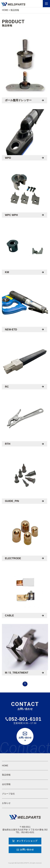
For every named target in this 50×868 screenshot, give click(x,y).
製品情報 (6, 775)
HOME (5, 766)
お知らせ (6, 803)
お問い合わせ (25, 738)
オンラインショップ (27, 841)
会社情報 (6, 784)
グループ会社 (8, 794)
